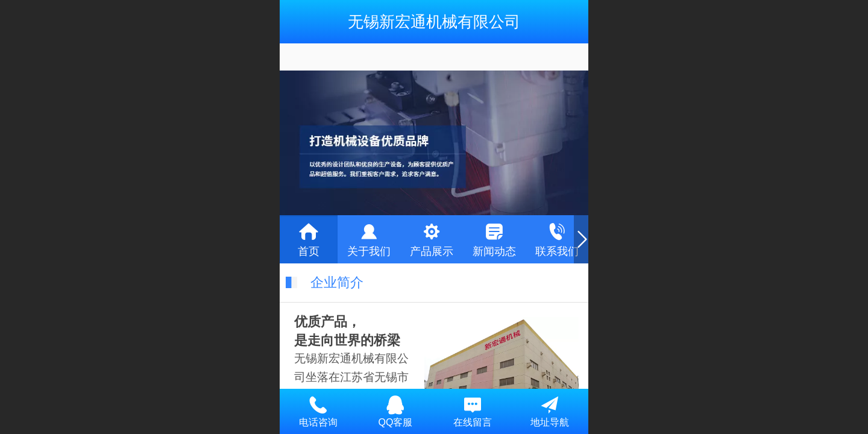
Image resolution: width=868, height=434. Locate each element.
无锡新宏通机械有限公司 (434, 22)
